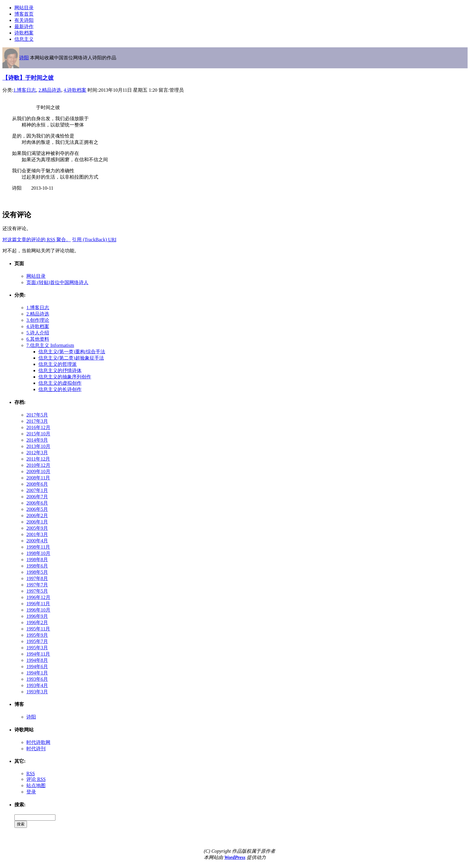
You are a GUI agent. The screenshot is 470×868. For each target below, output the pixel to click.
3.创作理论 (38, 320)
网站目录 (24, 8)
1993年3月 (37, 692)
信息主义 (24, 39)
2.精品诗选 (50, 90)
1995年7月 (37, 641)
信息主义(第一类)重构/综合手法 (72, 352)
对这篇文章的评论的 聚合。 (37, 240)
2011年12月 (38, 459)
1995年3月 (37, 648)
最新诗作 (24, 27)
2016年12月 (38, 427)
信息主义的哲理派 (58, 364)
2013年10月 (38, 446)
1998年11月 (38, 547)
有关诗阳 (24, 20)
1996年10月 (38, 610)
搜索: (20, 805)
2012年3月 (37, 453)
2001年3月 (37, 534)
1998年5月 (37, 572)
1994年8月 (37, 660)
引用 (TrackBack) (94, 240)
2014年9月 (37, 440)
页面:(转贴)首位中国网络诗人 (57, 282)
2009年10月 (38, 471)
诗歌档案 (24, 33)
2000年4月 (37, 541)
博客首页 (24, 14)
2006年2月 (37, 515)
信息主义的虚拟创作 (60, 383)
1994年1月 (37, 673)
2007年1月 (37, 490)
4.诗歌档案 (75, 90)
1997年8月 (37, 578)
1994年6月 (37, 667)
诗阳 (24, 58)
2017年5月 (37, 415)
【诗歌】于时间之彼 (28, 78)
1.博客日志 (25, 90)
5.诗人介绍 (38, 333)
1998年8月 (37, 560)
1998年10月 (38, 553)
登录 (31, 792)
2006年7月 (37, 497)
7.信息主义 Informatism (50, 345)
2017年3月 (37, 421)
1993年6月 (37, 679)
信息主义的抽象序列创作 (65, 377)
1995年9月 (37, 635)
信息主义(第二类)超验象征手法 (71, 358)
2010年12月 (38, 465)
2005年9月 (37, 528)
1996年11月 (38, 604)
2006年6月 (37, 503)
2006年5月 (37, 509)
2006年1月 (37, 522)
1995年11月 (38, 629)
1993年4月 (37, 685)
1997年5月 (37, 591)
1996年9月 (37, 616)
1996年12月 (38, 597)
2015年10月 (38, 434)
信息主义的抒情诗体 (60, 370)
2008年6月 (37, 484)
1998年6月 (37, 566)
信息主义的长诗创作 (60, 389)
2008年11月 (38, 478)
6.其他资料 (38, 339)
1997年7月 (37, 585)
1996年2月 (37, 622)
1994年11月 (38, 654)
